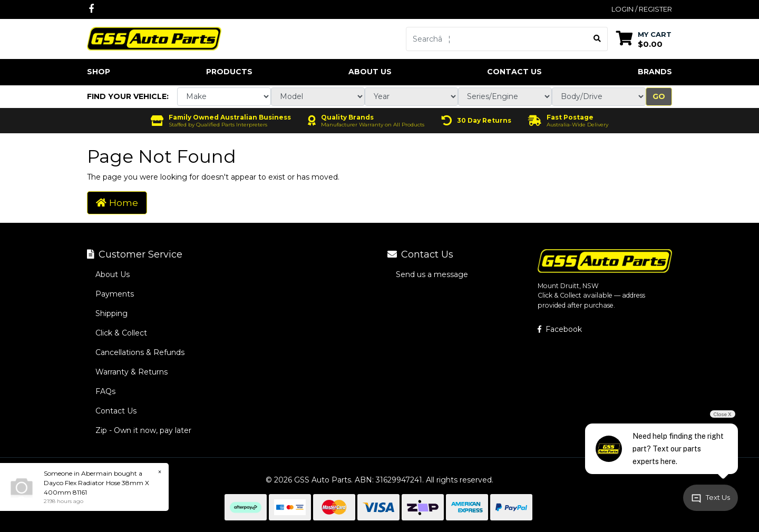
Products (229, 72)
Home (117, 203)
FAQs (105, 391)
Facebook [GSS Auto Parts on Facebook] (560, 329)
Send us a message (432, 274)
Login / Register (642, 9)
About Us (370, 72)
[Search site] (597, 39)
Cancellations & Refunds (140, 352)
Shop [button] (99, 72)
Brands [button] (655, 72)
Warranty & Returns (132, 372)
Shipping (111, 313)
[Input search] (497, 39)
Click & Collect (121, 333)
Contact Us (514, 72)
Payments (115, 294)
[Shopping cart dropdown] (644, 39)
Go (659, 96)
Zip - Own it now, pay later (143, 430)
